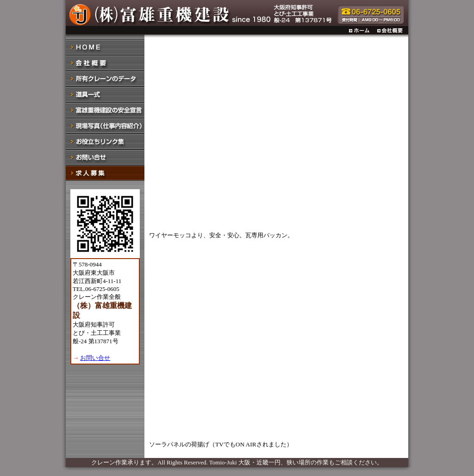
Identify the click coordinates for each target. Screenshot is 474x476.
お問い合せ (95, 358)
